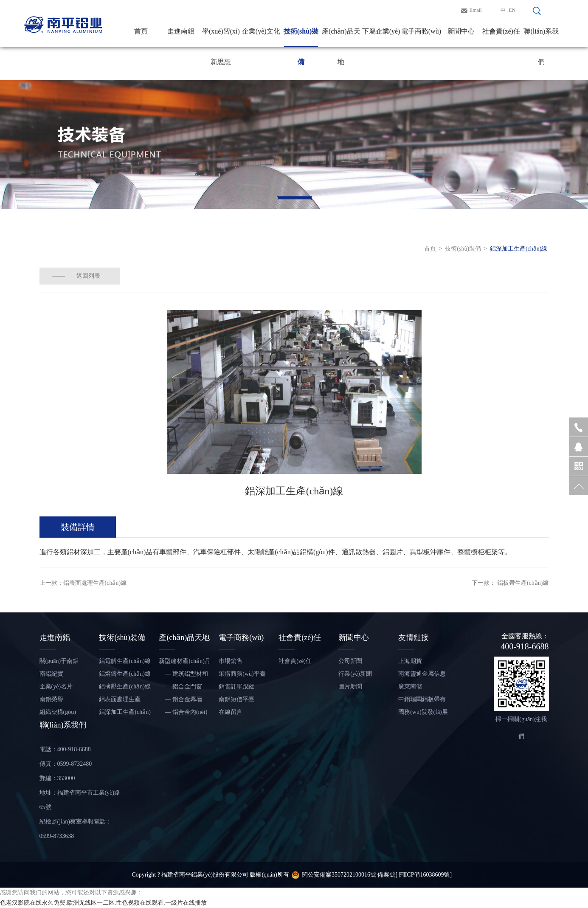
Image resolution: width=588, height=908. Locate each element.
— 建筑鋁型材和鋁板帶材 (183, 675)
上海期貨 (410, 661)
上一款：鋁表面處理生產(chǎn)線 (83, 583)
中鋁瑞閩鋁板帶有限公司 (422, 701)
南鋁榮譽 (51, 699)
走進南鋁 (181, 31)
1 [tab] (294, 198)
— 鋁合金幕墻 (180, 699)
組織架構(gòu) (58, 712)
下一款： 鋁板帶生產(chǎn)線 (510, 583)
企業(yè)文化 (261, 31)
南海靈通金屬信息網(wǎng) (422, 675)
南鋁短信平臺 (236, 699)
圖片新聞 (350, 687)
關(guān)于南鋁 (59, 661)
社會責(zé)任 (501, 31)
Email (476, 10)
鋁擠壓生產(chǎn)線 (125, 687)
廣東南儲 (410, 687)
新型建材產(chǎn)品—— (185, 663)
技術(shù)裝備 (301, 37)
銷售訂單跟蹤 (236, 687)
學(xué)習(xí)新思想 (221, 37)
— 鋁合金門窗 (180, 687)
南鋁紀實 (51, 674)
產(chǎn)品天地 (341, 37)
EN (512, 10)
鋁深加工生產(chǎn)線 (519, 249)
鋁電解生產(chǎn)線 (125, 661)
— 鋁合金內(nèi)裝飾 (183, 714)
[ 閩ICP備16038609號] (423, 875)
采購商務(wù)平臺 (242, 674)
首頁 (141, 31)
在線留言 (231, 712)
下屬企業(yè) (381, 31)
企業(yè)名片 (56, 687)
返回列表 (88, 276)
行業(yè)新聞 (355, 674)
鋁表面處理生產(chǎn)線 (120, 701)
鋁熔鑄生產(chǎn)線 (125, 674)
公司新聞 (350, 661)
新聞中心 (461, 31)
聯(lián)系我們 (541, 37)
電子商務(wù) (421, 31)
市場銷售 (231, 661)
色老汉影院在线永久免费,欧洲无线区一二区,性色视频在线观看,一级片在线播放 (103, 903)
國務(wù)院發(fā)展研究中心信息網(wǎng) (423, 714)
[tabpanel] (294, 145)
